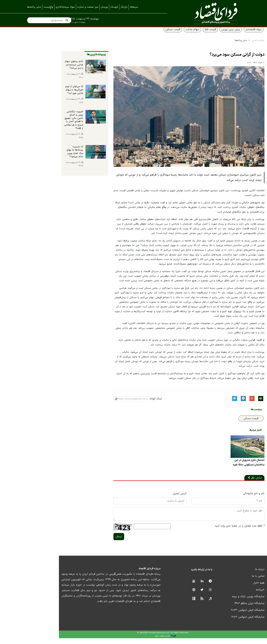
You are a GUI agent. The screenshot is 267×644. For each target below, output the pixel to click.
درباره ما (235, 575)
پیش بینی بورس (206, 34)
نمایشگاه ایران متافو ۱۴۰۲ (225, 609)
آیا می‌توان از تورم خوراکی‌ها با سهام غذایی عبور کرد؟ (42, 94)
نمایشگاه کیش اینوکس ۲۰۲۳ (223, 616)
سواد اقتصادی (229, 34)
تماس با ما (234, 582)
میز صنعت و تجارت (88, 7)
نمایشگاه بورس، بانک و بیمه (224, 602)
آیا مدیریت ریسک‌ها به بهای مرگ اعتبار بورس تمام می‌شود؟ (41, 152)
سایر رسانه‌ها (216, 45)
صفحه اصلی (234, 45)
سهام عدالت (168, 34)
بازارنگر (124, 7)
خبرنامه (236, 595)
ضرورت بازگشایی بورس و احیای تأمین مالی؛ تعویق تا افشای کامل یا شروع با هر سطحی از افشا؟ (41, 123)
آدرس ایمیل (151, 499)
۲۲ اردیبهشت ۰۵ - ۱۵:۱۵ (42, 138)
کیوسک (114, 7)
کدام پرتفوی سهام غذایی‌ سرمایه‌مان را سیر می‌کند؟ (42, 69)
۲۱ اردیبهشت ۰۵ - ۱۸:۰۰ (42, 80)
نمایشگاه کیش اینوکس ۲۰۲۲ (223, 623)
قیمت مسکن (148, 34)
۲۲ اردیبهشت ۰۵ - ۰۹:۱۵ (42, 106)
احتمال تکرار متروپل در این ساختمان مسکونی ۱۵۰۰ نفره (224, 468)
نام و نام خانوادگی (229, 499)
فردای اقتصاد (208, 13)
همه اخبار (234, 589)
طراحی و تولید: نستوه (136, 642)
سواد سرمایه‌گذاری (65, 7)
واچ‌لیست (48, 7)
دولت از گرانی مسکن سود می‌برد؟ (213, 59)
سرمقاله (134, 7)
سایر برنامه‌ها (34, 7)
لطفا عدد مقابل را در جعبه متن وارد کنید (215, 532)
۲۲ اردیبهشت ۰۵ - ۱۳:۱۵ (42, 163)
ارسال (87, 542)
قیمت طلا (186, 34)
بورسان (104, 7)
